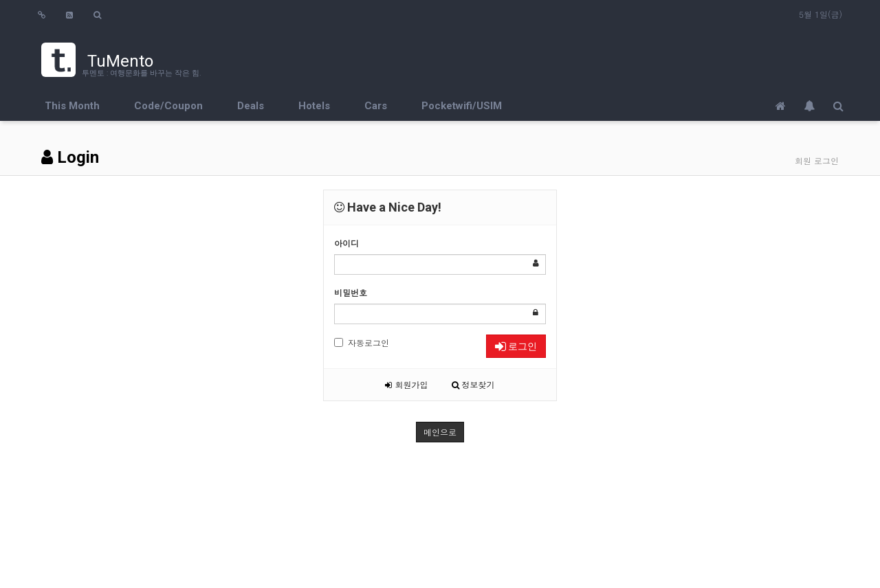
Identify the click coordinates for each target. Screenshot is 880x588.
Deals (251, 106)
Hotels (314, 106)
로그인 (516, 346)
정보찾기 (473, 384)
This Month (72, 106)
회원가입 (406, 384)
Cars (376, 106)
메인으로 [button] (440, 432)
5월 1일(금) (821, 14)
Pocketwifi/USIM (462, 106)
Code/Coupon (168, 106)
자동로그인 (362, 342)
